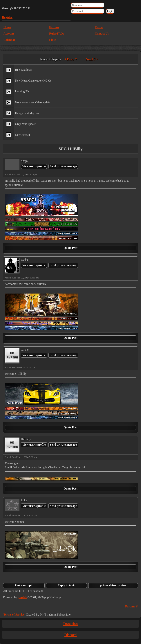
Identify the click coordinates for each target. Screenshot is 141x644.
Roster (99, 27)
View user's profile (34, 166)
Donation (71, 624)
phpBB (22, 597)
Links (53, 40)
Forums (54, 27)
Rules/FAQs (57, 34)
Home (7, 27)
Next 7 (92, 59)
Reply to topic (66, 585)
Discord (71, 635)
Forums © (132, 606)
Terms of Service (14, 615)
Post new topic (24, 585)
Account (9, 34)
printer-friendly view (113, 585)
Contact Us (102, 34)
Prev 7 (71, 59)
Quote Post (70, 248)
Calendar (9, 40)
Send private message (63, 166)
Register (7, 17)
